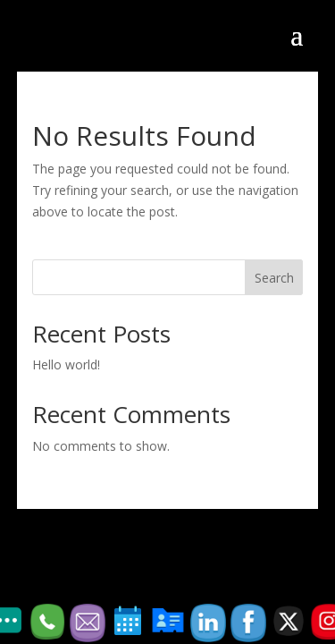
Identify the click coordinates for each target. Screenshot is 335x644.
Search (274, 278)
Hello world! (66, 364)
